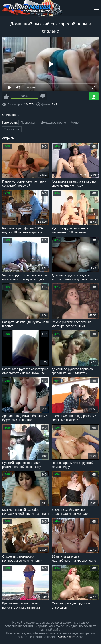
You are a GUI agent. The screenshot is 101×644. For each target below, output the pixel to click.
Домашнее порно (53, 123)
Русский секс (66, 637)
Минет (75, 123)
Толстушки (12, 129)
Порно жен (28, 123)
